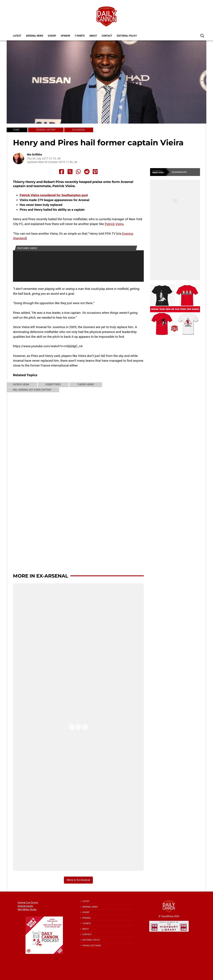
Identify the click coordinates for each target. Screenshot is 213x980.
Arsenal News (35, 36)
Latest (17, 36)
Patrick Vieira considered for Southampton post (54, 195)
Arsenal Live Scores (28, 903)
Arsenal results (25, 906)
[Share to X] (70, 172)
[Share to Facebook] (62, 172)
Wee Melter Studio (27, 909)
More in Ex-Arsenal (41, 576)
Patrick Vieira (114, 224)
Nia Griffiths (35, 155)
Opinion (65, 36)
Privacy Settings (92, 945)
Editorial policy (127, 36)
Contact (107, 36)
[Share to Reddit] (87, 172)
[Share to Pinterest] (95, 172)
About (93, 36)
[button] (202, 36)
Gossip (52, 36)
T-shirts (80, 36)
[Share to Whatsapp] (78, 172)
